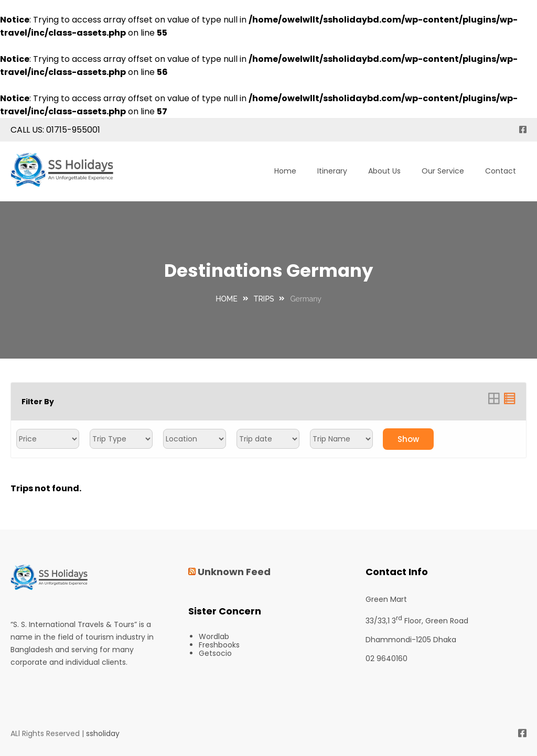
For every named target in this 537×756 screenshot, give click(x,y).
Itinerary (332, 171)
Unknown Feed (234, 572)
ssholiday (103, 733)
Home (285, 171)
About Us (384, 171)
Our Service (443, 171)
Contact (501, 171)
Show (408, 439)
